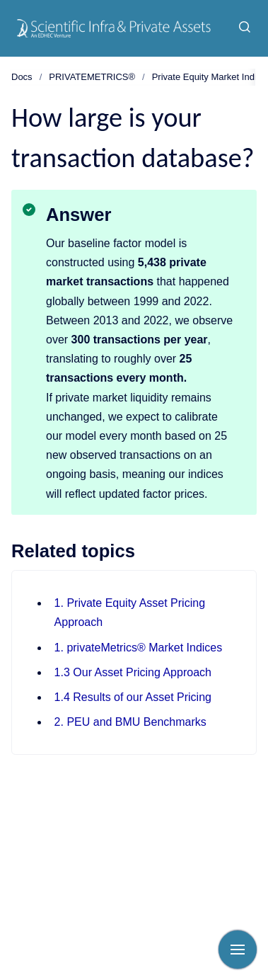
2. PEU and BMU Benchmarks (130, 722)
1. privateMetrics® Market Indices (139, 648)
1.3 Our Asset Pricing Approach (133, 672)
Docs (22, 77)
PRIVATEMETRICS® (92, 77)
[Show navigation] (238, 950)
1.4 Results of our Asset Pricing (133, 697)
